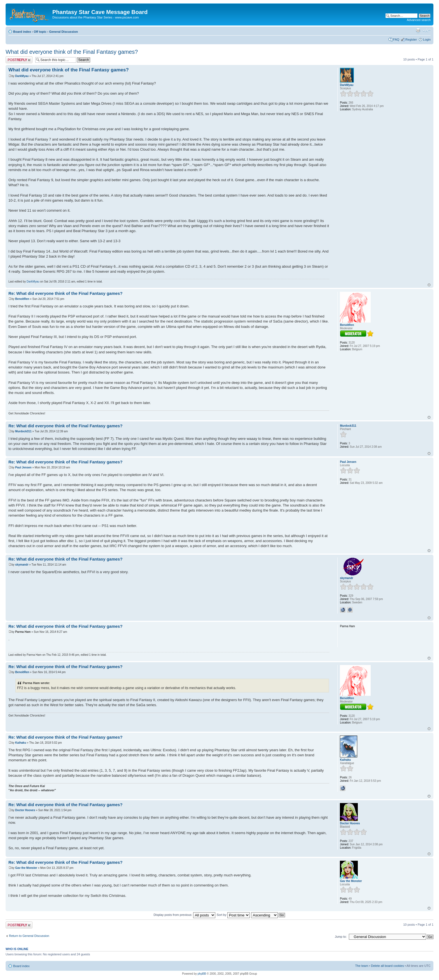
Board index (22, 32)
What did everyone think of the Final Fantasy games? (72, 52)
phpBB (202, 974)
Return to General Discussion (29, 936)
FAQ (396, 39)
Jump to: (341, 937)
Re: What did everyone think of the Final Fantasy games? (66, 293)
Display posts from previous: (185, 915)
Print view (418, 31)
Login (427, 39)
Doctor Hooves (25, 810)
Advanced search (419, 20)
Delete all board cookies (387, 966)
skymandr (22, 565)
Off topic (40, 32)
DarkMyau (22, 76)
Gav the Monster (26, 868)
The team (362, 966)
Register (411, 39)
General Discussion (63, 32)
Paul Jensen (23, 467)
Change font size (427, 31)
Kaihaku (21, 743)
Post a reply (19, 60)
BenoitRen (22, 299)
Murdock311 (23, 431)
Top (429, 285)
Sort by (233, 915)
